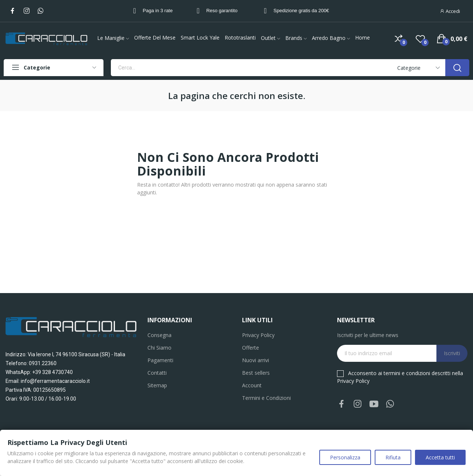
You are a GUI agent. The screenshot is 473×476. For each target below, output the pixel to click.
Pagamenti (160, 360)
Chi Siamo (159, 348)
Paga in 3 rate (158, 11)
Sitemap (157, 385)
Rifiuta (393, 457)
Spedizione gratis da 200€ (301, 11)
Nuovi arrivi (256, 360)
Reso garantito (222, 11)
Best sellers (256, 373)
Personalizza (345, 457)
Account (252, 385)
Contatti (157, 373)
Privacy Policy (258, 335)
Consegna (159, 335)
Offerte (251, 348)
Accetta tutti (440, 457)
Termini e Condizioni (266, 398)
